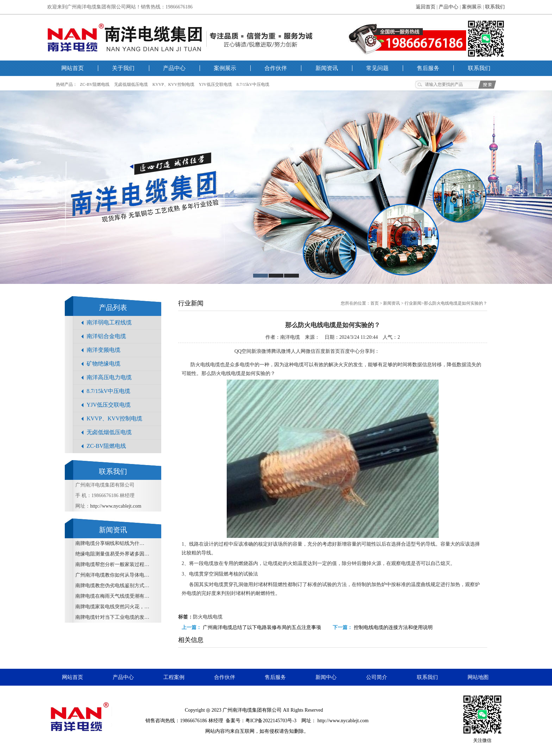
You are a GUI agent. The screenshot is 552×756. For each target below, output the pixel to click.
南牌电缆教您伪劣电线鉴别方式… (112, 586)
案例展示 (472, 7)
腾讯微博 (281, 351)
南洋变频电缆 (103, 350)
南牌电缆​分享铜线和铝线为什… (110, 543)
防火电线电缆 (208, 617)
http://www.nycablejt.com (116, 506)
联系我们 (495, 7)
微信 (310, 351)
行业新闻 (413, 303)
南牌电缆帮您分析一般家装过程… (112, 564)
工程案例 (174, 677)
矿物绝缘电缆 (103, 364)
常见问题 (377, 68)
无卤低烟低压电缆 (131, 84)
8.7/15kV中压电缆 (253, 84)
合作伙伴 (276, 68)
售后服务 (428, 68)
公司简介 (377, 677)
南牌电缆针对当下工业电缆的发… (112, 617)
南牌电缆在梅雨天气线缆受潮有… (112, 596)
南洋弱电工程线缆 (109, 322)
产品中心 (448, 7)
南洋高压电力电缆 (109, 377)
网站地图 (478, 677)
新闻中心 (326, 677)
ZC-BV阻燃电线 (95, 84)
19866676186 (193, 721)
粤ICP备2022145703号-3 (271, 721)
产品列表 (113, 307)
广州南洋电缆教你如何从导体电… (112, 575)
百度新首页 (328, 351)
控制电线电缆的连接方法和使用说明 (393, 627)
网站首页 (73, 68)
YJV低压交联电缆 (215, 84)
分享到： (370, 351)
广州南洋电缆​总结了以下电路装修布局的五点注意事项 (262, 627)
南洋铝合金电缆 (106, 336)
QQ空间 (243, 351)
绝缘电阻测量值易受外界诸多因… (112, 554)
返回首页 (426, 7)
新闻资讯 (327, 68)
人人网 (298, 351)
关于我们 (123, 68)
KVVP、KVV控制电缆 (173, 84)
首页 (375, 303)
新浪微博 (261, 351)
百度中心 (350, 351)
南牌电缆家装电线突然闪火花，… (112, 607)
